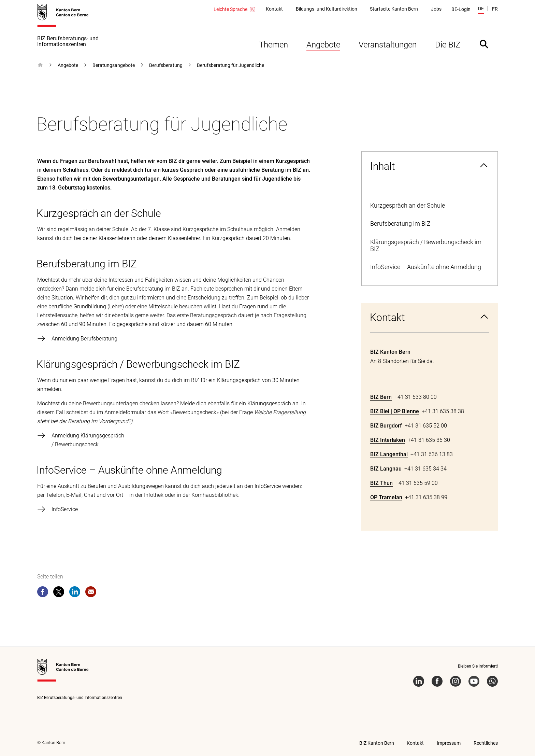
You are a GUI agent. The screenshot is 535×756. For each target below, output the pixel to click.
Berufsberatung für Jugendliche (230, 65)
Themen (273, 45)
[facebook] (43, 593)
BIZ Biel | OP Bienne (395, 411)
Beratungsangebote (114, 65)
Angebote (323, 45)
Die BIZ (448, 45)
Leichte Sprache (235, 10)
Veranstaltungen (388, 45)
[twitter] (59, 593)
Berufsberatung (166, 65)
